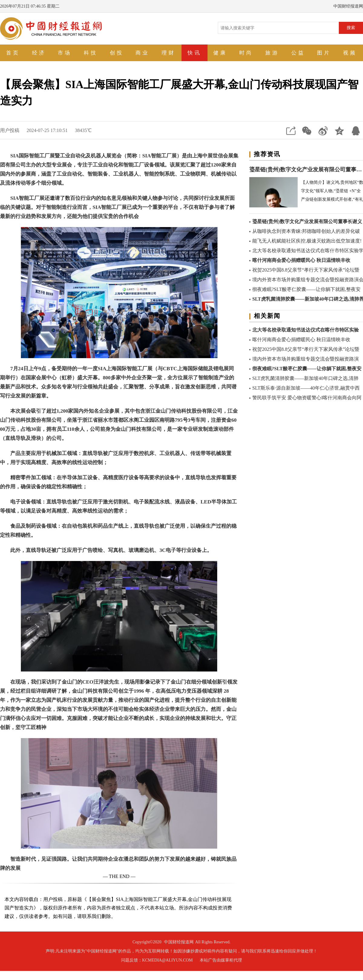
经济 (39, 53)
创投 (117, 53)
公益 (298, 53)
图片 (324, 53)
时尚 (246, 53)
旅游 (272, 53)
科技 (91, 53)
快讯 (195, 53)
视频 (350, 53)
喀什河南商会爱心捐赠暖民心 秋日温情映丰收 (301, 260)
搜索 (351, 28)
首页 (13, 53)
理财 (168, 53)
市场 (65, 53)
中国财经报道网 (179, 942)
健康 (220, 53)
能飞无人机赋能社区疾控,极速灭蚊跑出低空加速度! (307, 241)
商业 (142, 53)
